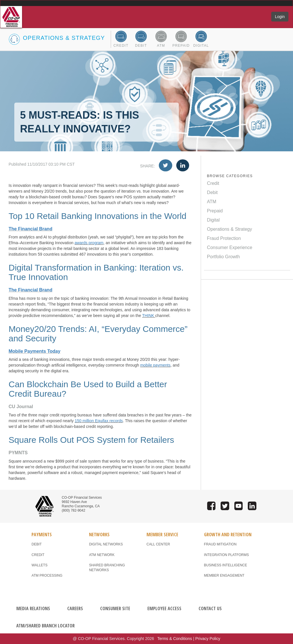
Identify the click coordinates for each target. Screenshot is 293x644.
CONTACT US (210, 608)
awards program (89, 243)
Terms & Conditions (175, 639)
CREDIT (38, 555)
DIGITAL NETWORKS (106, 544)
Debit (212, 192)
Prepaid (215, 211)
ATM (212, 202)
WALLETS (39, 565)
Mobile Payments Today (34, 351)
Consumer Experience (229, 247)
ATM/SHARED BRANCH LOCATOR (45, 626)
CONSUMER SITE (115, 608)
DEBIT (36, 544)
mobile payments (155, 365)
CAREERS (75, 608)
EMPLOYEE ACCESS (164, 608)
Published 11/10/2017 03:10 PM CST (100, 164)
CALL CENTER (158, 544)
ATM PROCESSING (47, 576)
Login (280, 17)
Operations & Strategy (229, 229)
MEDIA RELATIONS (33, 608)
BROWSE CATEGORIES (230, 176)
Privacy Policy (208, 639)
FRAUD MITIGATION (220, 544)
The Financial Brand (30, 229)
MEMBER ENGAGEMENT (224, 576)
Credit (213, 183)
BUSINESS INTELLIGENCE (226, 565)
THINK (149, 316)
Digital (213, 220)
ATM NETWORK (102, 555)
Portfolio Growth (223, 257)
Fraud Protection (224, 238)
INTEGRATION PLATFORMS (226, 555)
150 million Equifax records (99, 421)
